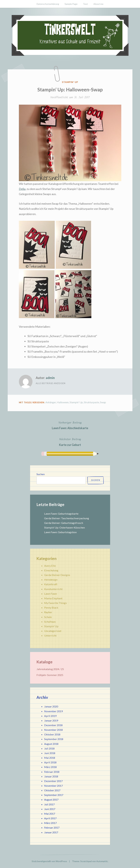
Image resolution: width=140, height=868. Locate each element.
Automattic (102, 861)
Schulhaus (50, 622)
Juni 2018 (50, 753)
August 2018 (51, 744)
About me (98, 4)
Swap (103, 402)
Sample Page (71, 4)
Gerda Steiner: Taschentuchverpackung (67, 518)
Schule (48, 617)
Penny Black (51, 608)
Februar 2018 (52, 772)
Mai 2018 (50, 758)
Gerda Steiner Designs (57, 575)
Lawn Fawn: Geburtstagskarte (61, 514)
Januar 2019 (51, 720)
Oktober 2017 (52, 790)
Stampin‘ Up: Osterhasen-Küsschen (64, 527)
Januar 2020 (51, 706)
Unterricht (50, 635)
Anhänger (51, 402)
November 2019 (53, 711)
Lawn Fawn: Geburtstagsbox (60, 532)
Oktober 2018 (52, 734)
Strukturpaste (91, 402)
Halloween (63, 402)
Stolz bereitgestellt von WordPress (49, 861)
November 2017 (53, 786)
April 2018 (50, 762)
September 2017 (54, 795)
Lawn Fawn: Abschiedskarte (70, 425)
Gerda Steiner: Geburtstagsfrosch (64, 523)
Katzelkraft (51, 584)
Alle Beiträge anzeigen (51, 383)
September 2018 (54, 739)
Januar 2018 (51, 776)
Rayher (48, 612)
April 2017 (50, 818)
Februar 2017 (52, 827)
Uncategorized (53, 631)
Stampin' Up (70, 82)
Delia (22, 189)
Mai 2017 (50, 814)
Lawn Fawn (50, 594)
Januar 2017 (51, 832)
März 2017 (50, 823)
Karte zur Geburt (70, 442)
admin (50, 378)
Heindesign (51, 580)
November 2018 (53, 730)
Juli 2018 (49, 748)
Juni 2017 (50, 809)
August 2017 (51, 800)
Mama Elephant (53, 598)
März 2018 (50, 767)
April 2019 (50, 716)
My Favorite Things (55, 603)
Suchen (41, 474)
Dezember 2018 (53, 725)
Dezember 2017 (53, 781)
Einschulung (51, 570)
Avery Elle (50, 566)
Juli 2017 (49, 804)
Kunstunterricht (53, 589)
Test (85, 4)
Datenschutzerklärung (48, 4)
